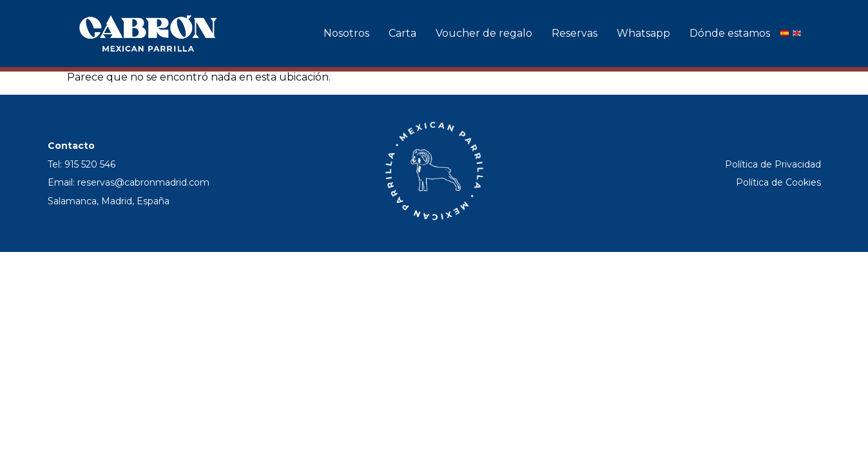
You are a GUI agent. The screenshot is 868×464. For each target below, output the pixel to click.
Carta (402, 33)
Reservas (574, 33)
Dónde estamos (730, 33)
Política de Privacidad (773, 164)
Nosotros (346, 33)
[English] (797, 34)
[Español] (785, 34)
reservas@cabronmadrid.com (143, 182)
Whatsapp (643, 33)
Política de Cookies (778, 182)
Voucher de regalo (484, 33)
